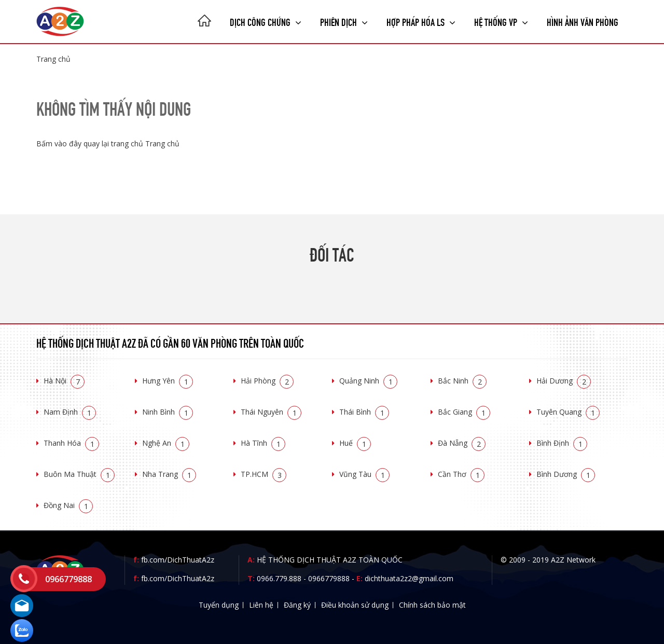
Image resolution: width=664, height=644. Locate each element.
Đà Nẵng (462, 443)
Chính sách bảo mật (432, 605)
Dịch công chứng (266, 21)
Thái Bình (364, 412)
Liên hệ (261, 605)
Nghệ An (166, 443)
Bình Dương (566, 474)
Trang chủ (53, 59)
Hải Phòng (267, 381)
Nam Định (70, 412)
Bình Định (562, 443)
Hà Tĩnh (263, 443)
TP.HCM (264, 474)
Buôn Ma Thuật (79, 474)
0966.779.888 (279, 578)
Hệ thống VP (501, 21)
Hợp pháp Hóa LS (421, 21)
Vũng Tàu (364, 474)
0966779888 (329, 578)
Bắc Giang (464, 412)
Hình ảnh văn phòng (583, 21)
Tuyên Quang (568, 412)
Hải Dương (564, 381)
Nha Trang (169, 474)
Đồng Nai (68, 505)
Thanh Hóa (71, 443)
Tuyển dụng (219, 605)
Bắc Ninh (462, 381)
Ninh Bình (168, 412)
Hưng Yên (168, 381)
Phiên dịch (344, 21)
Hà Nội (64, 381)
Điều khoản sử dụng (355, 605)
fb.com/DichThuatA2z (178, 560)
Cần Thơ (461, 474)
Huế (355, 443)
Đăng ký (297, 605)
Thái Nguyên (271, 412)
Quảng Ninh (368, 381)
